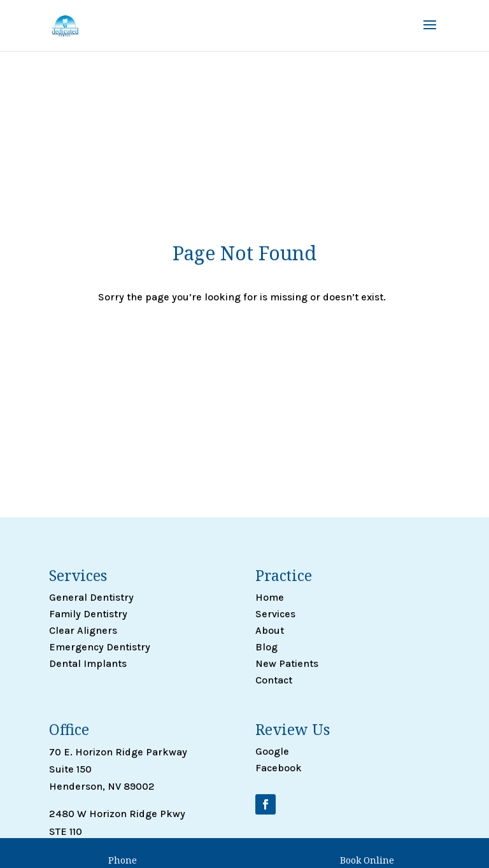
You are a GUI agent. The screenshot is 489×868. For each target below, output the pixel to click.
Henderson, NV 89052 (102, 849)
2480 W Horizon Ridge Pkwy (117, 814)
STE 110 (66, 831)
